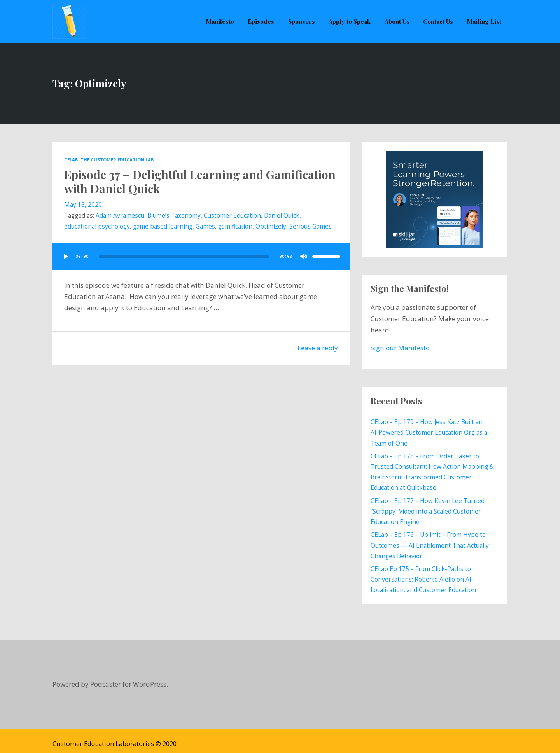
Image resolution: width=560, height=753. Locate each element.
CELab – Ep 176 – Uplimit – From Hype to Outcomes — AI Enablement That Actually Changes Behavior (430, 541)
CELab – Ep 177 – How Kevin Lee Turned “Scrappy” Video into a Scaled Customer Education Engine (428, 508)
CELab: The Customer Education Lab (109, 160)
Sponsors (304, 21)
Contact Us (439, 21)
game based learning (163, 227)
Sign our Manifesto (400, 348)
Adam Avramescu (120, 216)
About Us (398, 21)
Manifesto (223, 21)
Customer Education (232, 216)
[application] (201, 257)
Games (205, 227)
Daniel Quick (282, 216)
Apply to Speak (352, 21)
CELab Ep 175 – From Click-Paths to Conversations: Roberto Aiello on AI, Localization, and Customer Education (423, 574)
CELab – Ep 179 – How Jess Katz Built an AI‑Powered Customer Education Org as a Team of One (429, 432)
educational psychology (97, 227)
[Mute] (304, 257)
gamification (235, 227)
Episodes (264, 21)
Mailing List (484, 21)
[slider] (184, 257)
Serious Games (311, 227)
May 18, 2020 (83, 205)
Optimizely (271, 227)
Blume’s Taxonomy (174, 216)
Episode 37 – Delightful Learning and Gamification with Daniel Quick (200, 181)
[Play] (66, 257)
